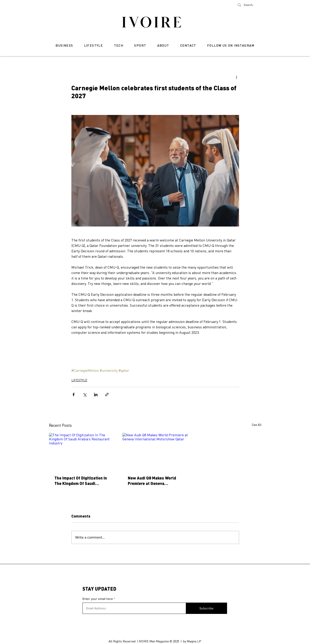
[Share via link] (107, 395)
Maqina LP (194, 641)
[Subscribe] (206, 608)
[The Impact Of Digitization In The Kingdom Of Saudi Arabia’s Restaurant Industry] (82, 451)
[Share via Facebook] (74, 395)
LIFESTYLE (79, 380)
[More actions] (236, 77)
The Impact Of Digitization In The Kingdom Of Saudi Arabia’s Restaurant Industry (81, 481)
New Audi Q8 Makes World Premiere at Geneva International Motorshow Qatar (152, 481)
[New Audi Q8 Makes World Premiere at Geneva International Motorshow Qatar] (155, 451)
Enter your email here (98, 599)
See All (257, 425)
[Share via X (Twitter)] (85, 395)
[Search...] (250, 5)
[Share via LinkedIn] (96, 395)
